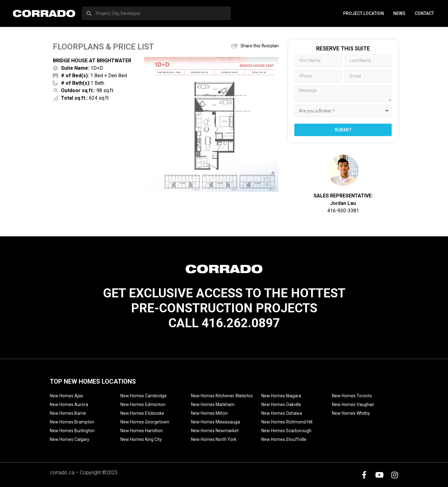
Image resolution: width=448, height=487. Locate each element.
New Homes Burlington (72, 431)
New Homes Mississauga (215, 422)
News (399, 13)
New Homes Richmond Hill (287, 422)
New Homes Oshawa (282, 413)
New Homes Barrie (68, 413)
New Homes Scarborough (286, 431)
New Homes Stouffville (284, 439)
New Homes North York (214, 439)
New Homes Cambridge (144, 396)
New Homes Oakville (281, 404)
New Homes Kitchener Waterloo (222, 396)
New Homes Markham (213, 404)
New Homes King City (141, 439)
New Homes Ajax (66, 396)
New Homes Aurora (69, 404)
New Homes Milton (209, 413)
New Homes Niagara (281, 396)
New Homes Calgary (70, 439)
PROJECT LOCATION (364, 13)
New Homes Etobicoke (142, 413)
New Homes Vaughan (353, 404)
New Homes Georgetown (145, 422)
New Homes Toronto (352, 396)
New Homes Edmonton (143, 404)
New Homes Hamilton (142, 431)
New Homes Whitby (351, 413)
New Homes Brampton (72, 422)
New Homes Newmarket (215, 431)
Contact (424, 13)
